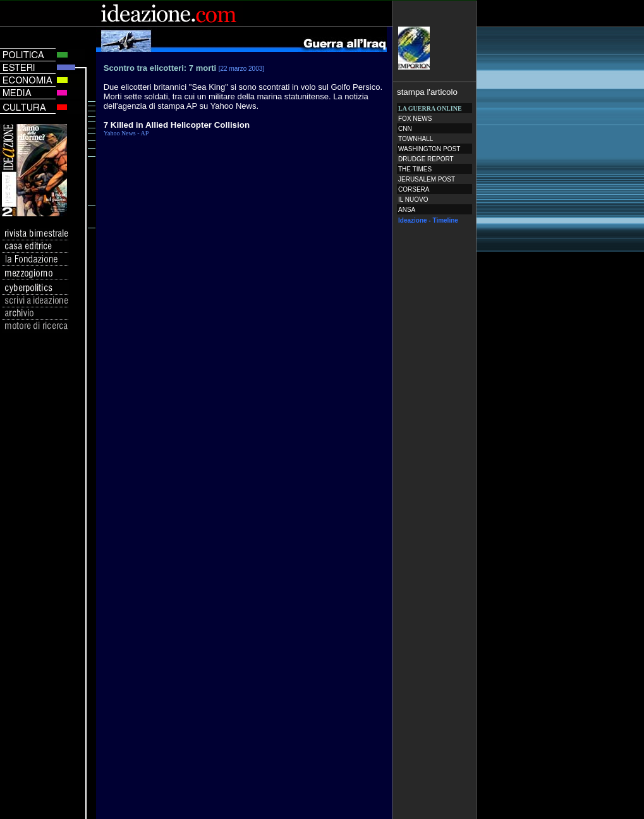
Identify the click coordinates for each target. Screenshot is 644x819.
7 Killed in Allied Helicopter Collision (177, 125)
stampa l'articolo (427, 92)
